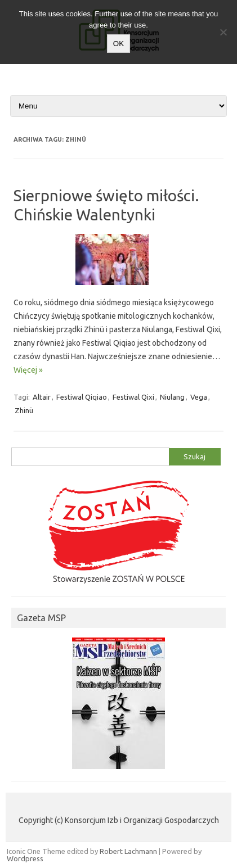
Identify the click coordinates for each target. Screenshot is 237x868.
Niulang (172, 397)
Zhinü (24, 410)
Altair (42, 397)
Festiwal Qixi (133, 397)
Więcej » (28, 370)
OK (118, 44)
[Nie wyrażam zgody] (223, 32)
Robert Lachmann (128, 851)
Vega (199, 397)
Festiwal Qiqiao (82, 397)
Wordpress (25, 858)
